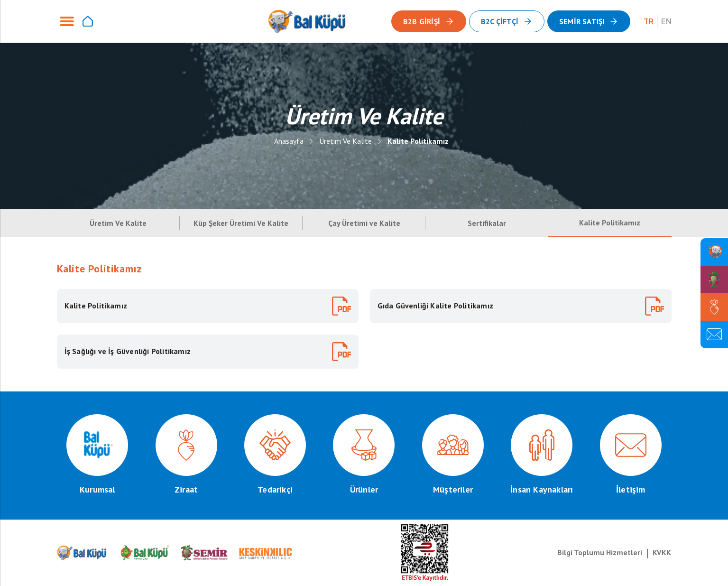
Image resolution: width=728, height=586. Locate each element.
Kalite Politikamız (418, 141)
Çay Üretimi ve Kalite (364, 223)
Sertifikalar (487, 223)
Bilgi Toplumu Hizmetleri (600, 552)
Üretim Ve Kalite (346, 141)
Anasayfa (289, 141)
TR (649, 21)
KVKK (662, 552)
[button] (589, 21)
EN (666, 21)
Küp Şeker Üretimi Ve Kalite (241, 223)
